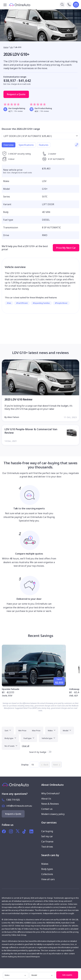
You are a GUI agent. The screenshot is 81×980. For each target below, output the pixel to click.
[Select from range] (40, 136)
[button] (78, 971)
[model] (42, 975)
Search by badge (38, 752)
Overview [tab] (9, 145)
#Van (9, 303)
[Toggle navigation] (5, 5)
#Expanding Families (41, 303)
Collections (47, 874)
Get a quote (67, 975)
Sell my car (47, 836)
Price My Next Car (66, 248)
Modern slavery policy (53, 814)
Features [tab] (44, 145)
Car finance (47, 842)
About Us (46, 799)
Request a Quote (16, 94)
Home (6, 47)
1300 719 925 (13, 800)
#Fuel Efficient (22, 303)
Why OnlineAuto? (50, 793)
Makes (45, 864)
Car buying (47, 831)
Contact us (47, 809)
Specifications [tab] (26, 145)
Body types (47, 869)
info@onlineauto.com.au (19, 806)
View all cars (48, 879)
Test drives (47, 847)
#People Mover (61, 303)
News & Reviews (50, 804)
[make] (16, 975)
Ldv (11, 47)
